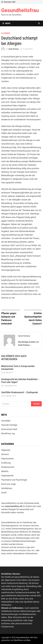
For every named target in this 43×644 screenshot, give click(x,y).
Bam (29, 640)
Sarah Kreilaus (14, 49)
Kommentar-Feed (9, 429)
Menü (6, 23)
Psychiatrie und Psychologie (14, 480)
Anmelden (6, 421)
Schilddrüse (7, 488)
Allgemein (6, 33)
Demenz (5, 454)
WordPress (18, 640)
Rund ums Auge (8, 484)
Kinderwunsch (8, 467)
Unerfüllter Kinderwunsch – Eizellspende (19, 392)
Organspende (7, 476)
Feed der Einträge (9, 425)
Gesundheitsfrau (20, 10)
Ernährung (6, 463)
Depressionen (8, 459)
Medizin (5, 471)
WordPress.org (8, 433)
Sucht (4, 493)
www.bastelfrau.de (14, 506)
